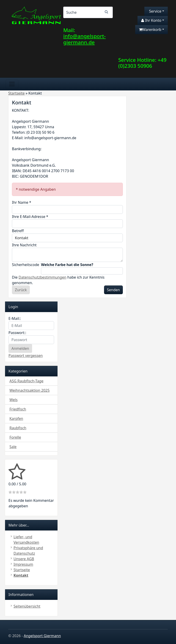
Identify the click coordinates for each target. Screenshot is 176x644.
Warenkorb (150, 30)
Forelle (15, 437)
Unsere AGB (24, 559)
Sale (13, 447)
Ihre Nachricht (24, 245)
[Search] (88, 12)
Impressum (23, 564)
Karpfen (16, 418)
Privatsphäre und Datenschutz (28, 551)
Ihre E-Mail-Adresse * (30, 217)
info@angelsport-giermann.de (84, 39)
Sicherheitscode (25, 265)
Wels (13, 400)
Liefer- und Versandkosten (26, 540)
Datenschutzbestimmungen (43, 277)
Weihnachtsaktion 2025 (29, 390)
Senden (113, 290)
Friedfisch (18, 409)
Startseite (22, 570)
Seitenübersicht (27, 606)
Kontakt (21, 575)
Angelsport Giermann (42, 636)
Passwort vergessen (26, 356)
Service (155, 11)
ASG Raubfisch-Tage (26, 381)
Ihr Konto (151, 20)
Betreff (18, 231)
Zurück (21, 290)
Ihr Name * (22, 202)
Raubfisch (18, 428)
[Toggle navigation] (12, 84)
